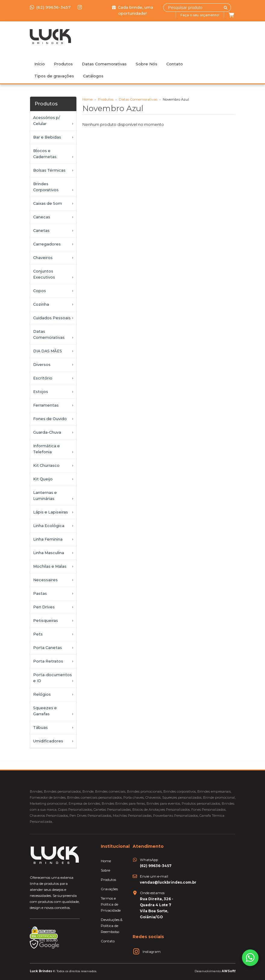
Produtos (63, 64)
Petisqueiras (46, 621)
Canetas (41, 231)
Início (40, 64)
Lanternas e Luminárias (45, 496)
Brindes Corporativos (46, 187)
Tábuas (40, 727)
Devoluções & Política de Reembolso (112, 926)
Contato (175, 64)
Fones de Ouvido (50, 419)
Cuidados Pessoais (52, 318)
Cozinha (41, 304)
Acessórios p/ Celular (46, 121)
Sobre (105, 870)
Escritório (43, 378)
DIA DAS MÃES (48, 351)
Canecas (42, 217)
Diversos (42, 365)
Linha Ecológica (49, 526)
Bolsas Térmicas (49, 170)
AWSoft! (229, 971)
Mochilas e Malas (50, 566)
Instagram (152, 952)
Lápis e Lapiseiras (51, 512)
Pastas (40, 593)
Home (88, 99)
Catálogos (93, 76)
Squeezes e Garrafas (45, 711)
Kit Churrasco (46, 465)
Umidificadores (48, 741)
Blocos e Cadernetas (45, 154)
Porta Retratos (48, 661)
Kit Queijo (43, 479)
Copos (40, 291)
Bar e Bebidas (47, 137)
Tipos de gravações (54, 76)
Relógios (42, 694)
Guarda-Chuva (47, 432)
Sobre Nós (146, 64)
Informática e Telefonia (46, 449)
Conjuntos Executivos (44, 274)
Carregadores (47, 244)
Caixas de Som (48, 203)
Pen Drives (44, 607)
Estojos (41, 392)
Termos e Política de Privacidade (111, 904)
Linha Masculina (49, 553)
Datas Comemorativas (104, 64)
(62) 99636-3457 (51, 7)
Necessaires (45, 580)
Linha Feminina (48, 539)
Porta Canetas (48, 648)
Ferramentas (46, 405)
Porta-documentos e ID (52, 678)
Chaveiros (43, 258)
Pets (38, 634)
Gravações (109, 889)
